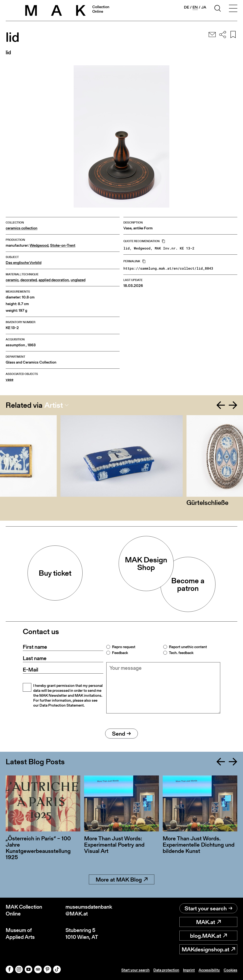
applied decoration (54, 280)
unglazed (78, 280)
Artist (54, 405)
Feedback (120, 653)
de (187, 7)
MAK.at (208, 922)
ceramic (12, 280)
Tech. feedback (181, 653)
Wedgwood (39, 245)
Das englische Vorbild (24, 263)
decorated (29, 280)
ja (204, 7)
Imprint (189, 970)
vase (9, 380)
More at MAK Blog (122, 879)
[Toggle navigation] (233, 9)
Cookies (230, 970)
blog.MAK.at (208, 936)
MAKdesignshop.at (208, 949)
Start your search (208, 908)
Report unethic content (188, 647)
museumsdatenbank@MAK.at (89, 910)
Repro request (124, 647)
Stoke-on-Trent (63, 245)
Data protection (166, 970)
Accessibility (209, 970)
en (195, 7)
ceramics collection (22, 228)
